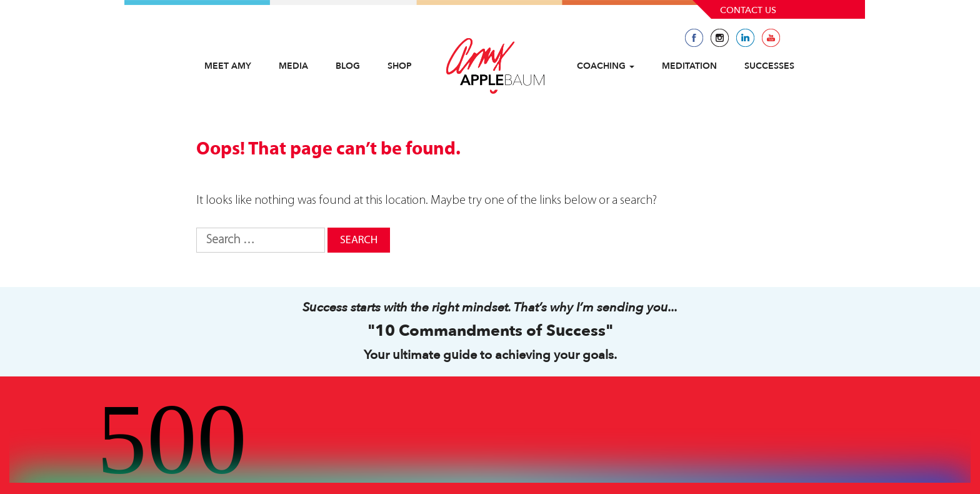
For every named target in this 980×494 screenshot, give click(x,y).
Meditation (689, 66)
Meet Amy (228, 66)
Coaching (606, 66)
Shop (400, 66)
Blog (348, 66)
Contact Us (748, 10)
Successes (769, 66)
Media (293, 66)
